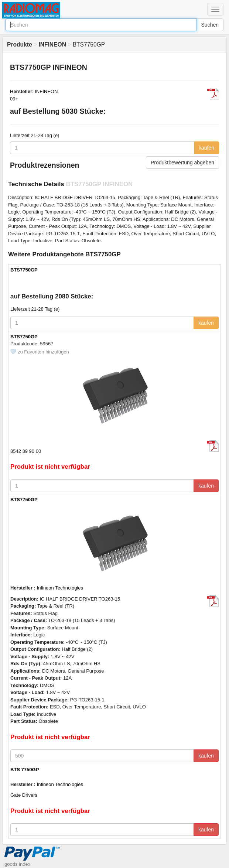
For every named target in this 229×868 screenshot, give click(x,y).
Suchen (210, 25)
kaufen (206, 148)
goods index (17, 864)
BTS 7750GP (25, 770)
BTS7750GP (25, 270)
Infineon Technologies (60, 588)
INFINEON (46, 91)
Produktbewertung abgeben (182, 163)
